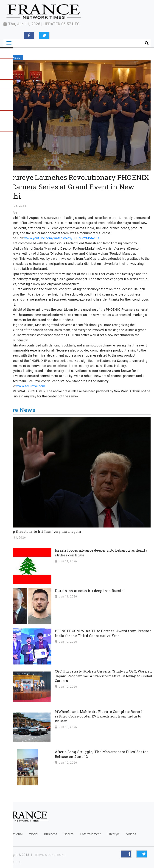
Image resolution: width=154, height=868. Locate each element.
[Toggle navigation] (9, 43)
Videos (131, 834)
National (16, 834)
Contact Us (12, 862)
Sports (69, 834)
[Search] (116, 43)
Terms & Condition (49, 855)
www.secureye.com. (31, 386)
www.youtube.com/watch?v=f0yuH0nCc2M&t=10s (62, 238)
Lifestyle (113, 834)
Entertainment (90, 834)
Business (51, 834)
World (33, 834)
